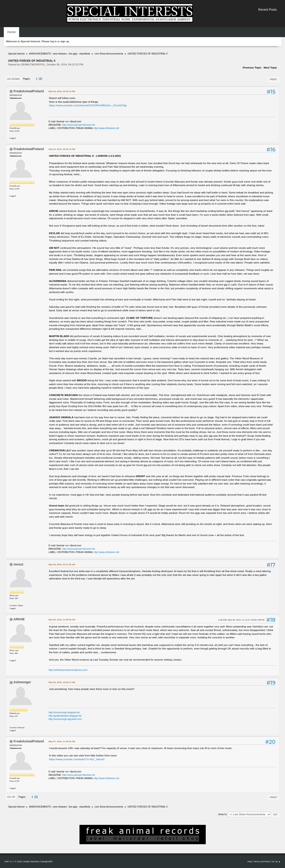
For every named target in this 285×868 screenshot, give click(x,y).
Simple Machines (31, 861)
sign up (65, 41)
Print (273, 79)
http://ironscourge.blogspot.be (64, 712)
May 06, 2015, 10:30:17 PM (62, 682)
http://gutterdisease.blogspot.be (65, 716)
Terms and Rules (262, 861)
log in (53, 41)
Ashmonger (22, 682)
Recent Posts (268, 10)
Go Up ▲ (276, 861)
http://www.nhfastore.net (106, 128)
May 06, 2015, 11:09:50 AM (62, 620)
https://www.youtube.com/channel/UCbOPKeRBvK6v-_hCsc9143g (88, 105)
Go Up (11, 797)
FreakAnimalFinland (29, 91)
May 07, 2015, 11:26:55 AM (62, 741)
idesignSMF (47, 861)
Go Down (13, 79)
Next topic (270, 68)
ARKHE (19, 619)
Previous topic (252, 68)
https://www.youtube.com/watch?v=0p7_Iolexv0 (77, 759)
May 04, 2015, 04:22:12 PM (62, 91)
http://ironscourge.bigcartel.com (65, 719)
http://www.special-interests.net (79, 125)
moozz (18, 564)
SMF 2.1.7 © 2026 (13, 861)
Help (250, 861)
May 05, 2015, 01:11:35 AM (62, 564)
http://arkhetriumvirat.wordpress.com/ (68, 670)
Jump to (222, 814)
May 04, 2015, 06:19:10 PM (62, 149)
